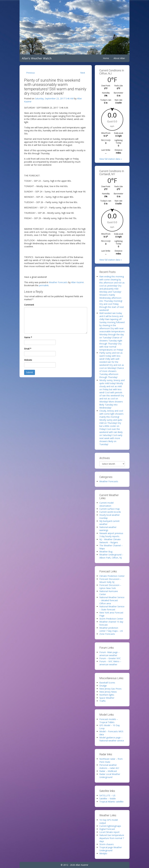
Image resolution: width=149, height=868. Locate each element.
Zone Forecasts (107, 634)
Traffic (103, 701)
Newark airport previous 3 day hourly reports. (111, 535)
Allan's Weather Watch (37, 58)
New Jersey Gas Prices (110, 689)
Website (28, 360)
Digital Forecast (107, 829)
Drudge (103, 686)
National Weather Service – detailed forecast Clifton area (112, 600)
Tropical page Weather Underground (111, 849)
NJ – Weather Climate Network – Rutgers (110, 541)
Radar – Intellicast (108, 771)
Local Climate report (109, 832)
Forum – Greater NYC (110, 658)
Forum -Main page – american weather (109, 654)
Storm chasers (107, 844)
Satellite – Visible (108, 799)
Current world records (110, 512)
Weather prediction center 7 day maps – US (111, 629)
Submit (30, 372)
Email (28, 349)
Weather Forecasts (58, 282)
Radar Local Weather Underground (110, 776)
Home (106, 58)
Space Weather (107, 698)
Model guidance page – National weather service (112, 739)
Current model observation (106, 504)
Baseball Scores (107, 683)
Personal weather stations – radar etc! (109, 766)
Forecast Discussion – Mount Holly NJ (110, 581)
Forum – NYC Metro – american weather (110, 663)
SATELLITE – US (107, 795)
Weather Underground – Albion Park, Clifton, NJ (111, 556)
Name (28, 337)
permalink (44, 285)
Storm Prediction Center (111, 619)
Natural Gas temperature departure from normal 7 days (112, 838)
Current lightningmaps (110, 826)
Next (83, 73)
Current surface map (110, 509)
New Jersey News (108, 692)
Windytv (103, 853)
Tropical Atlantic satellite (111, 802)
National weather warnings (108, 529)
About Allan (119, 58)
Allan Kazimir (77, 282)
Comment (29, 305)
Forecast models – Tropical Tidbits (109, 721)
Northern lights (107, 695)
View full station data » (111, 159)
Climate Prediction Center (112, 576)
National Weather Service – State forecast (112, 608)
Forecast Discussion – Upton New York (110, 587)
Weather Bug (106, 552)
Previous (31, 73)
